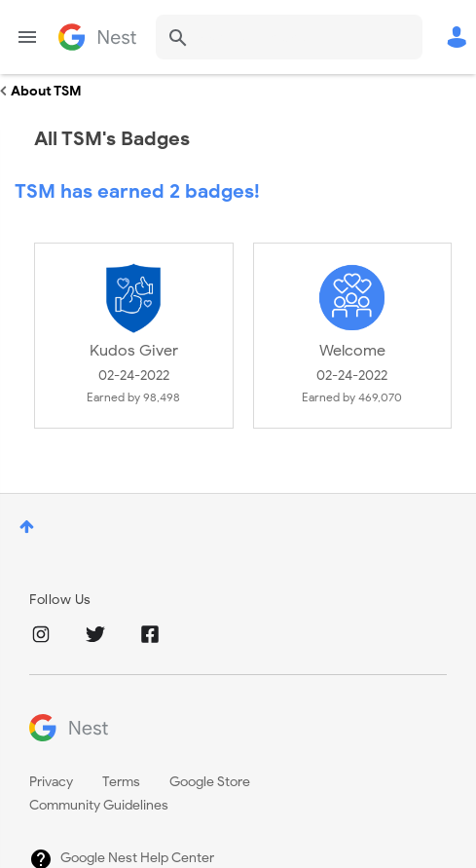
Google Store (210, 782)
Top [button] (27, 527)
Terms (121, 782)
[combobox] (289, 37)
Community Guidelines (99, 805)
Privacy (51, 782)
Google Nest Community (97, 37)
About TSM (46, 91)
